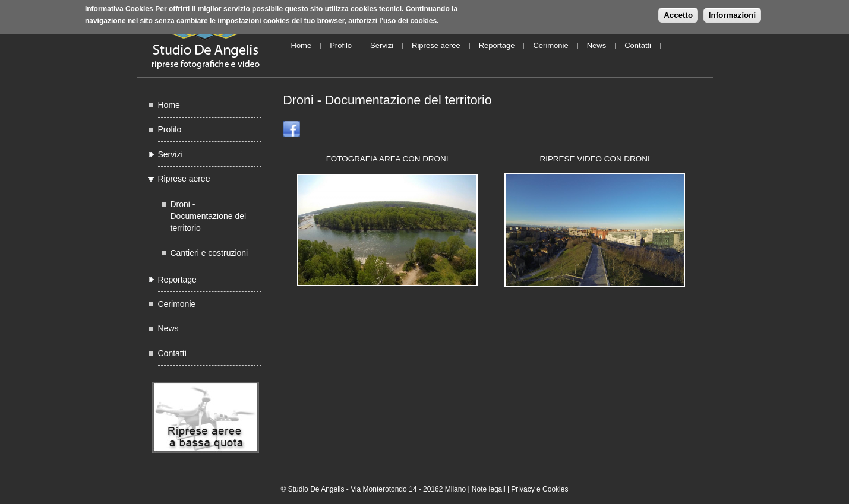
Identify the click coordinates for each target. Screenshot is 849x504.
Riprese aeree (436, 45)
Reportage (497, 45)
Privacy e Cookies (539, 489)
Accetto (678, 13)
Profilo (341, 45)
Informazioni (732, 13)
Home (302, 45)
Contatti (638, 45)
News (597, 45)
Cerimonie (550, 45)
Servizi (382, 45)
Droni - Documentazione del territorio (209, 216)
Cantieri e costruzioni (209, 253)
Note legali (489, 489)
